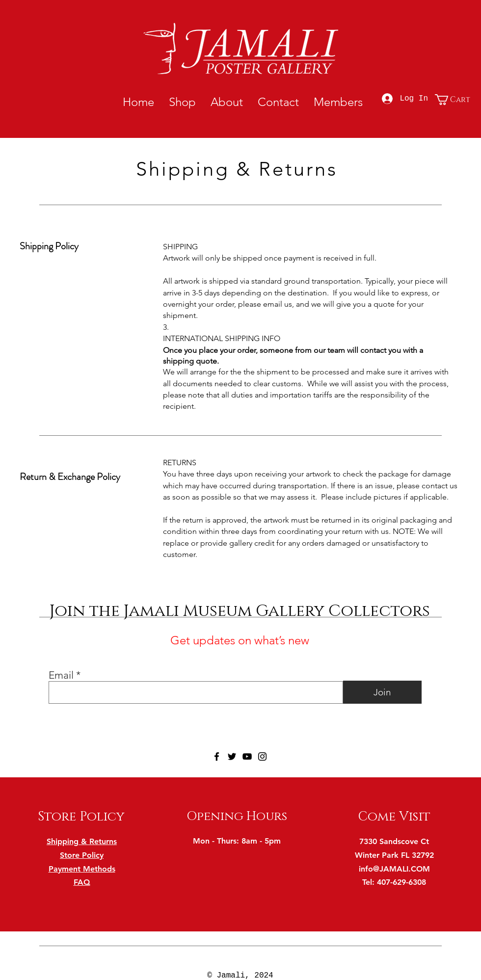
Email (61, 675)
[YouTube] (247, 756)
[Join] (382, 692)
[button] (455, 100)
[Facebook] (217, 756)
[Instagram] (262, 756)
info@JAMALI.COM (394, 869)
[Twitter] (232, 756)
